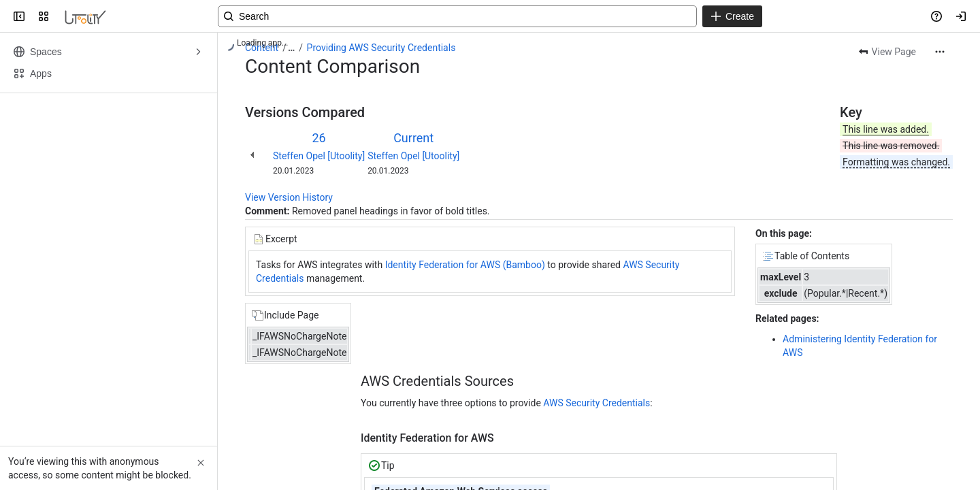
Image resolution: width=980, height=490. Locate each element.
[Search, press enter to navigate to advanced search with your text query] (457, 16)
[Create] (732, 16)
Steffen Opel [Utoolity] (319, 156)
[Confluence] (85, 16)
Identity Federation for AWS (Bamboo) (467, 265)
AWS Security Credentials (597, 403)
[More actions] (940, 52)
